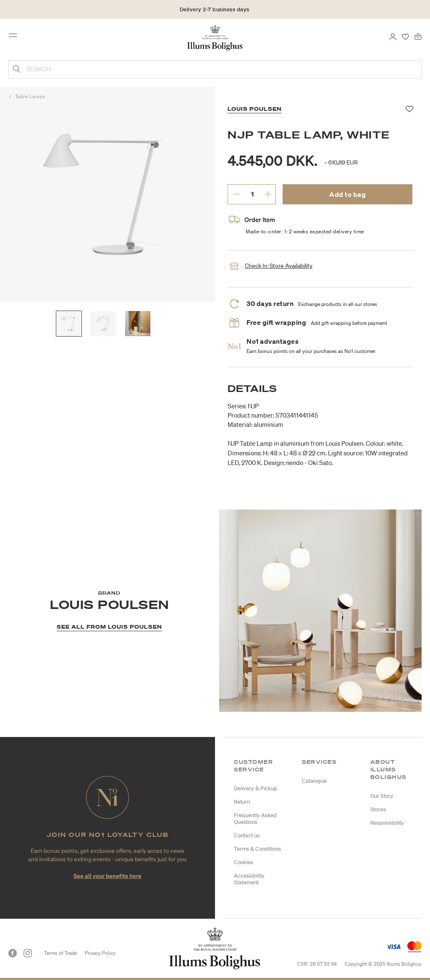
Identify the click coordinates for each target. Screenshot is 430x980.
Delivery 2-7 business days (215, 9)
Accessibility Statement (249, 879)
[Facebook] (13, 953)
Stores (378, 809)
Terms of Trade (60, 953)
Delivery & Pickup (256, 788)
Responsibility (387, 823)
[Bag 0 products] (418, 36)
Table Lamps (30, 96)
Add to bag (347, 194)
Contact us (247, 835)
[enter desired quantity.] (252, 194)
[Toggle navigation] (16, 37)
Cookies (244, 862)
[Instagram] (28, 953)
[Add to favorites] (410, 109)
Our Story (382, 796)
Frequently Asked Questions (255, 819)
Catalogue (314, 781)
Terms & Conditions (257, 849)
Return (242, 802)
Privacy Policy (100, 953)
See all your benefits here (107, 876)
